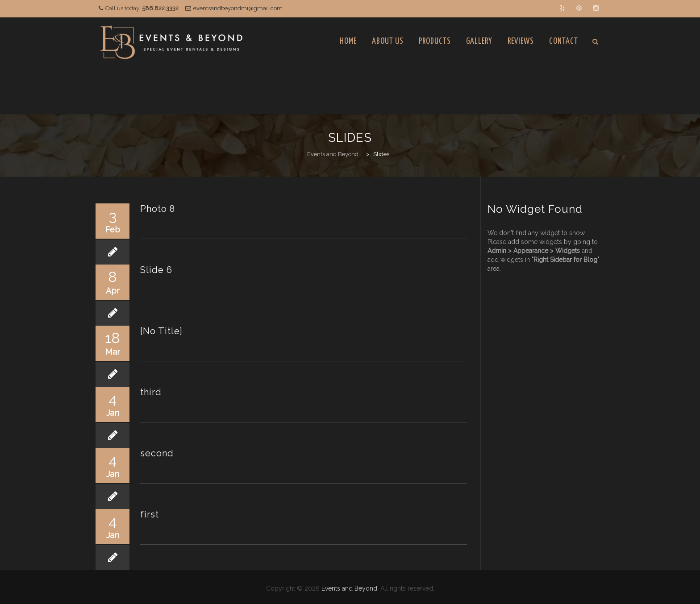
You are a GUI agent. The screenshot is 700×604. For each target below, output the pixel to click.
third (151, 392)
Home (348, 41)
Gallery (479, 41)
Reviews (521, 41)
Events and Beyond (349, 588)
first (150, 514)
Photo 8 (158, 209)
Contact (564, 41)
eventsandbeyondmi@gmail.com (238, 8)
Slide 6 (156, 270)
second (157, 453)
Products (435, 41)
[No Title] (161, 331)
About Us (388, 41)
